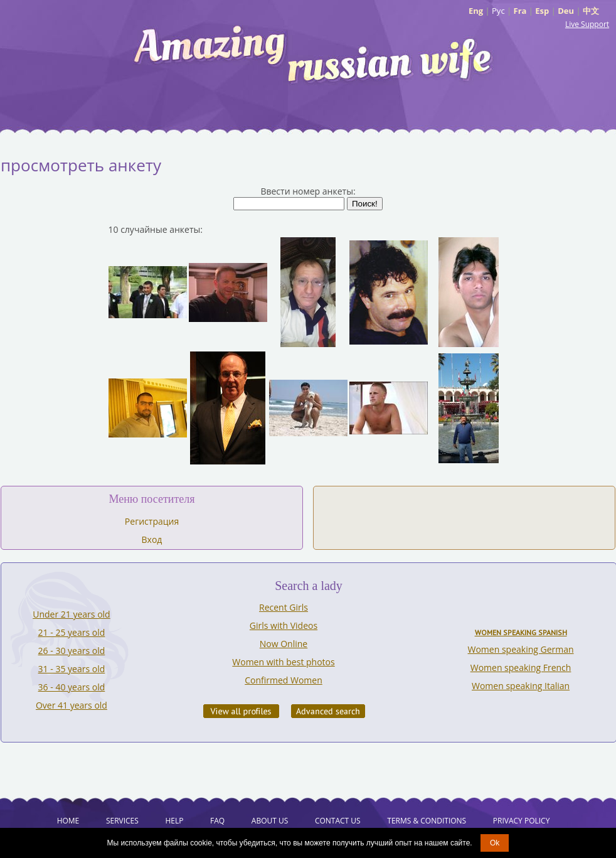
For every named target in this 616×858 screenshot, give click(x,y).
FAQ (217, 821)
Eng (476, 11)
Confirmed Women (284, 680)
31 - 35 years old (72, 669)
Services (122, 821)
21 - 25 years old (72, 632)
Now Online (284, 644)
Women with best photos (283, 662)
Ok (495, 843)
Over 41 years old (72, 705)
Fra (520, 11)
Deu (566, 11)
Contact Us (338, 821)
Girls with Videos (284, 625)
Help (174, 821)
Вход (152, 539)
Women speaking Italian (521, 686)
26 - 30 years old (72, 651)
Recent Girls (284, 607)
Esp (542, 11)
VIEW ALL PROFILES (241, 711)
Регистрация (152, 521)
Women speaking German (521, 649)
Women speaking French (521, 668)
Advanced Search (328, 711)
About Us (270, 821)
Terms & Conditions (427, 821)
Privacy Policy (522, 821)
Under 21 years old (71, 614)
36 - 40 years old (72, 687)
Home (68, 821)
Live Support (587, 24)
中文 (591, 11)
